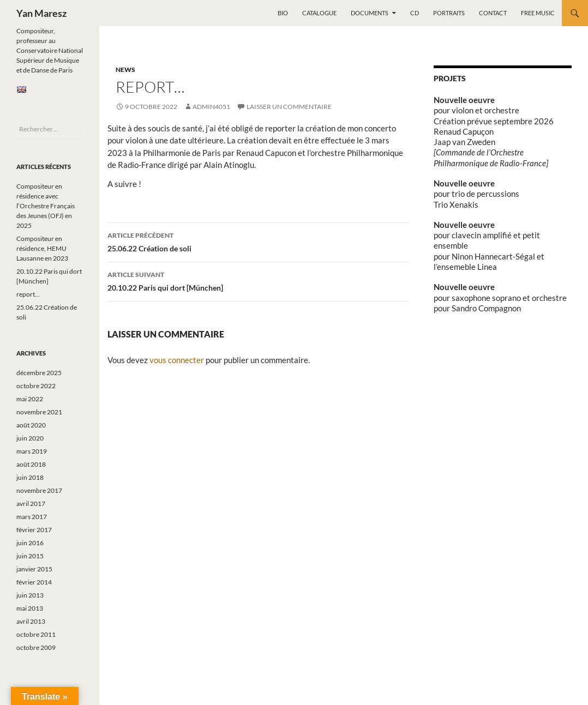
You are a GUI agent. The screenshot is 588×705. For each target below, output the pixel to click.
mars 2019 (32, 451)
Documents (370, 13)
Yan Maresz (41, 13)
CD (415, 13)
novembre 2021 (39, 412)
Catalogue (319, 13)
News (125, 70)
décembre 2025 (39, 373)
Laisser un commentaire (289, 107)
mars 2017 (32, 517)
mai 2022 (30, 399)
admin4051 (211, 107)
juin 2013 (30, 595)
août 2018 (31, 464)
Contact (493, 13)
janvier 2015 (34, 569)
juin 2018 (30, 477)
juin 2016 (30, 543)
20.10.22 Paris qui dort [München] (258, 280)
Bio (283, 13)
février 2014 (34, 582)
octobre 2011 (36, 634)
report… (28, 294)
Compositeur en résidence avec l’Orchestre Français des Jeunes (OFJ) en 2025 (46, 206)
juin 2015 (30, 556)
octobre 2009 (36, 647)
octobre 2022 (36, 386)
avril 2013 (31, 621)
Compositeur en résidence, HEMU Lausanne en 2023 (42, 248)
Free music (538, 13)
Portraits (449, 13)
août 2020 (31, 425)
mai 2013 (30, 608)
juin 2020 (30, 438)
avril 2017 (31, 504)
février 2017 (34, 530)
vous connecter (177, 360)
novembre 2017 (39, 490)
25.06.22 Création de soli (258, 241)
